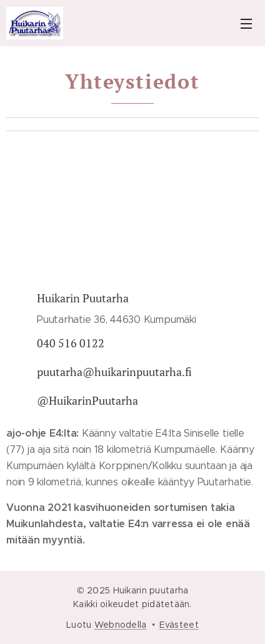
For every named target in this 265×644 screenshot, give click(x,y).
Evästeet (179, 625)
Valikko (246, 24)
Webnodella (121, 625)
